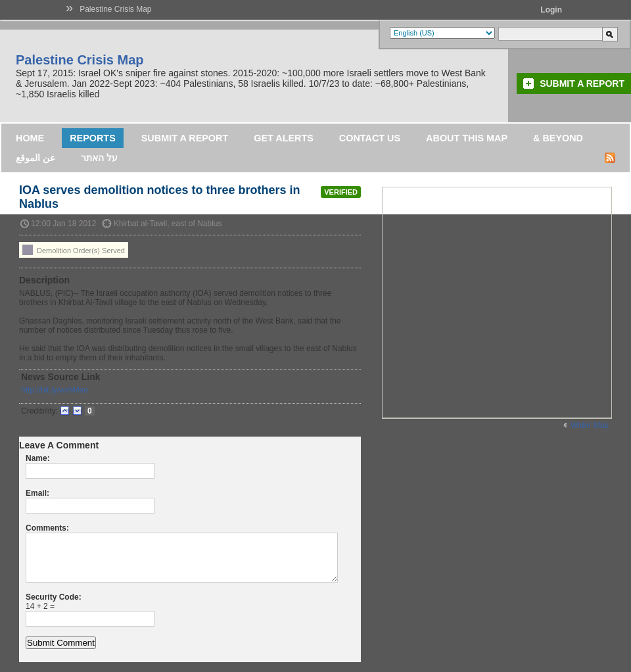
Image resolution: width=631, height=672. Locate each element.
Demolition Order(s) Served (74, 250)
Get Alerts (284, 138)
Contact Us (370, 138)
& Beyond (558, 138)
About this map (467, 138)
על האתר (99, 158)
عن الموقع (35, 158)
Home (30, 138)
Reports (93, 138)
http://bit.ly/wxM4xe (55, 390)
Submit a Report (582, 84)
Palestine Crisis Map (115, 9)
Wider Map (590, 425)
